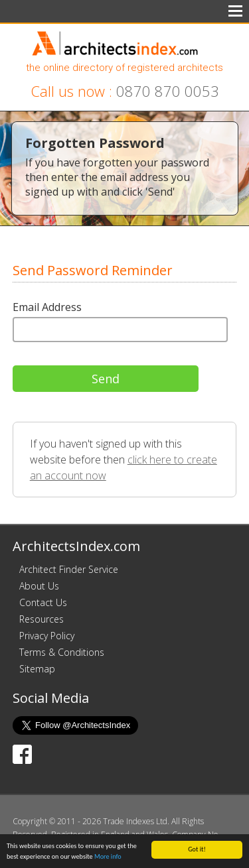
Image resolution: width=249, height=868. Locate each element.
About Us (39, 586)
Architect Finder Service (69, 569)
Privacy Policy (47, 636)
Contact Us (43, 602)
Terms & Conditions (62, 652)
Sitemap (37, 669)
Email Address (47, 307)
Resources (41, 619)
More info (108, 857)
